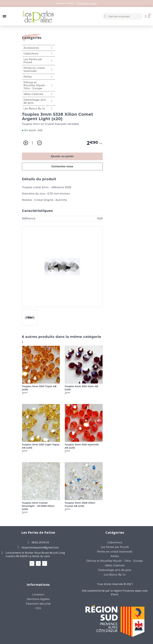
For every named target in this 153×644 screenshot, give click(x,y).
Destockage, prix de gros (35, 101)
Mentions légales (38, 599)
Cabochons (31, 54)
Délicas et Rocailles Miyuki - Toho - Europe (35, 85)
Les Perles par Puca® (33, 61)
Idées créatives (33, 94)
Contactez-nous (62, 166)
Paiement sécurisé (38, 604)
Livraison (38, 595)
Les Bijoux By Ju (34, 108)
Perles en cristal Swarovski (34, 69)
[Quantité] (32, 143)
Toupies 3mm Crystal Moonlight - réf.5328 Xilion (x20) (38, 506)
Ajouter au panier (62, 156)
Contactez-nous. (87, 3)
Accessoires (31, 48)
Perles (28, 77)
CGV (38, 608)
